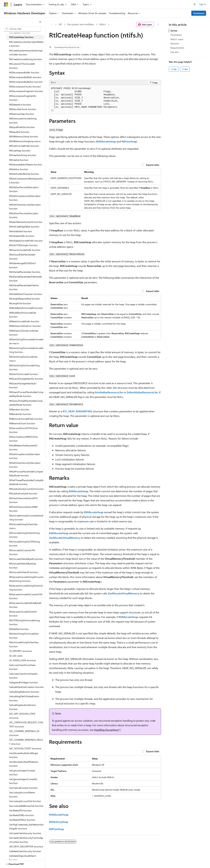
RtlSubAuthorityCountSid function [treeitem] (26, 489)
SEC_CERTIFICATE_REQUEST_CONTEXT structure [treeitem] (26, 724)
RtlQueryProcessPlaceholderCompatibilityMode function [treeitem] (26, 394)
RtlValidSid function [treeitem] (19, 629)
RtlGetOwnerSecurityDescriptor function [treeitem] (25, 207)
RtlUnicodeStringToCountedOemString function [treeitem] (26, 518)
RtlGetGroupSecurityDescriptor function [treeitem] (25, 198)
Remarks (175, 43)
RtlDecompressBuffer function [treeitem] (24, 72)
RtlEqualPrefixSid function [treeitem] (22, 127)
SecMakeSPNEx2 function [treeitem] (22, 820)
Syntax (174, 31)
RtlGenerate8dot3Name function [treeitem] (26, 164)
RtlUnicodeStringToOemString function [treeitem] (24, 535)
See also (175, 52)
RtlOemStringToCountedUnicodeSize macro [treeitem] (26, 341)
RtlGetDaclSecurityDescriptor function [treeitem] (24, 189)
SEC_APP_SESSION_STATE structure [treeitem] (22, 716)
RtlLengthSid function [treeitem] (20, 303)
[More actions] (158, 25)
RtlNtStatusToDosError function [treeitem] (25, 326)
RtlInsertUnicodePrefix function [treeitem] (25, 250)
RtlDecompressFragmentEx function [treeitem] (23, 98)
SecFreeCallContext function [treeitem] (23, 788)
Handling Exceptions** (107, 730)
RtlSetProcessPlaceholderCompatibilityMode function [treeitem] (26, 474)
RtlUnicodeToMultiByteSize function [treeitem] (23, 566)
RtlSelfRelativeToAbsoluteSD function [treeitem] (23, 448)
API (60, 24)
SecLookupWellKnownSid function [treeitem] (26, 806)
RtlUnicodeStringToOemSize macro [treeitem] (23, 526)
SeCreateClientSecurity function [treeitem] (25, 833)
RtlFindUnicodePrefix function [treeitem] (24, 146)
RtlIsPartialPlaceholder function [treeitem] (25, 272)
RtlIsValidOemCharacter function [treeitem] (26, 294)
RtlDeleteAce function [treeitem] (20, 105)
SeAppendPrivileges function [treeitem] (24, 682)
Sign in (203, 4)
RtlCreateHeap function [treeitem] (21, 37)
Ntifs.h (103, 24)
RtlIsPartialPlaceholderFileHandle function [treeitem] (25, 279)
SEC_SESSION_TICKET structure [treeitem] (25, 748)
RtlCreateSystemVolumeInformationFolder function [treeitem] (26, 53)
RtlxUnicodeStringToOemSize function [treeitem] (24, 644)
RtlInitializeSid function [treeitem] (21, 231)
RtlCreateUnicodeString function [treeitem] (26, 59)
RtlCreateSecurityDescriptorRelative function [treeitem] (26, 44)
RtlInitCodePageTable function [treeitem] (24, 227)
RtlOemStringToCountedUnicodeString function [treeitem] (26, 350)
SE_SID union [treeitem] (16, 656)
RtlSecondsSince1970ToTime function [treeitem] (23, 430)
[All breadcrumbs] (52, 25)
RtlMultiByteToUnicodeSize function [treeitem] (23, 315)
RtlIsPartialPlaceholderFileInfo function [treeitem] (24, 287)
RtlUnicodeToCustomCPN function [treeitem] (22, 552)
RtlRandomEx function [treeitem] (20, 414)
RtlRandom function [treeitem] (19, 409)
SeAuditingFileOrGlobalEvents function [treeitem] (24, 698)
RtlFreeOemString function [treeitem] (23, 155)
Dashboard (199, 13)
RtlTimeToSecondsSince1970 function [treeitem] (23, 500)
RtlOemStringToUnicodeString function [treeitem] (24, 367)
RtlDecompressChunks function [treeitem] (25, 87)
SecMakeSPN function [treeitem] (20, 810)
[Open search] (195, 4)
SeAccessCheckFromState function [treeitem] (22, 667)
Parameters (176, 35)
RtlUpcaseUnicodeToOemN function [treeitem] (23, 614)
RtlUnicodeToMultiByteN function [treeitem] (26, 559)
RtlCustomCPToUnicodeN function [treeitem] (22, 66)
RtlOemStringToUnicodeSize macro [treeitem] (23, 359)
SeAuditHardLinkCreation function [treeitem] (26, 687)
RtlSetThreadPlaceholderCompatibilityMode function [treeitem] (26, 482)
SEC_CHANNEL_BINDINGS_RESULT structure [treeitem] (26, 742)
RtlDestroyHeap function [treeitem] (22, 114)
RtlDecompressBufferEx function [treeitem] (25, 77)
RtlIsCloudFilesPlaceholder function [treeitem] (22, 257)
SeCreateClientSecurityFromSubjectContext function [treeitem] (26, 840)
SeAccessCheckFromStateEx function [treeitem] (23, 676)
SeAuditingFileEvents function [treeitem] (24, 692)
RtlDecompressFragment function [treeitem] (26, 91)
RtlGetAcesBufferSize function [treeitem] (24, 174)
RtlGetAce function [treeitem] (19, 169)
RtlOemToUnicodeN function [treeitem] (24, 374)
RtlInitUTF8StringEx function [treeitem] (23, 245)
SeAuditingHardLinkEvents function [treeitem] (22, 707)
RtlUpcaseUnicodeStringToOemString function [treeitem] (26, 588)
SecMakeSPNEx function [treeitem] (21, 815)
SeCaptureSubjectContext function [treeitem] (22, 773)
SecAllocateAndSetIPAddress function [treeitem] (24, 764)
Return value (177, 39)
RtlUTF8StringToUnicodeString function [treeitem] (25, 622)
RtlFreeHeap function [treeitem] (20, 151)
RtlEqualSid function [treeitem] (19, 132)
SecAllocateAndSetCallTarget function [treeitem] (24, 755)
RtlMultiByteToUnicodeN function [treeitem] (26, 308)
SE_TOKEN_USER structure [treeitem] (22, 660)
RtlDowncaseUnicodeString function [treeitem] (23, 121)
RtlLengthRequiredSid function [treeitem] (25, 299)
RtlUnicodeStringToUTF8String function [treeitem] (25, 544)
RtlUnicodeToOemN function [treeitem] (24, 572)
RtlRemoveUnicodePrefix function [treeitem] (26, 419)
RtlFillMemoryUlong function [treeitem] (24, 136)
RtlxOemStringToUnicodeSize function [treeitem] (24, 636)
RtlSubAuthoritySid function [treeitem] (23, 493)
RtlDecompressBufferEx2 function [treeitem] (26, 82)
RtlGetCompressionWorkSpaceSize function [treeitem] (26, 181)
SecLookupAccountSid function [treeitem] (25, 801)
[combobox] (22, 29)
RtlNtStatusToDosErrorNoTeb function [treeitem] (24, 333)
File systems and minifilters (81, 24)
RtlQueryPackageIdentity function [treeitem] (26, 379)
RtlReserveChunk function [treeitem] (22, 423)
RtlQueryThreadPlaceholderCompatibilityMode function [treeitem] (26, 403)
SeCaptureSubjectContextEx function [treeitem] (23, 781)
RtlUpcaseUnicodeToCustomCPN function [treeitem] (26, 596)
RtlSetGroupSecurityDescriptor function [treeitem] (25, 456)
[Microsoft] (6, 4)
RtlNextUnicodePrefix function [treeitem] (24, 321)
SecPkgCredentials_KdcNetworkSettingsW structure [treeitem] (26, 827)
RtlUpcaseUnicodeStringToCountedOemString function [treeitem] (26, 579)
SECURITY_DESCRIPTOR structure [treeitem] (26, 846)
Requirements (177, 48)
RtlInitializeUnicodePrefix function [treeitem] (26, 241)
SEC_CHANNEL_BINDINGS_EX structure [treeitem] (24, 733)
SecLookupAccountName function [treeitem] (22, 794)
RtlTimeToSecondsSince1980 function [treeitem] (23, 509)
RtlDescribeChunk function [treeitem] (23, 109)
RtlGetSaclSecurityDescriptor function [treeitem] (24, 215)
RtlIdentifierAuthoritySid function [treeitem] (26, 222)
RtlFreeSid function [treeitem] (19, 160)
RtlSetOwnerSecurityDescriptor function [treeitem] (25, 465)
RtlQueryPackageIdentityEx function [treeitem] (23, 385)
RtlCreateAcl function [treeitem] (20, 33)
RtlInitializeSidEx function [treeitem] (22, 236)
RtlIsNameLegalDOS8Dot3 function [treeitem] (22, 265)
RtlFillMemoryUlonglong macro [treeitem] (25, 141)
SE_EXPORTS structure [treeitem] (20, 651)
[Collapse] (40, 22)
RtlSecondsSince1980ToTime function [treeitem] (23, 439)
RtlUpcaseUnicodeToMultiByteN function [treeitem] (25, 605)
